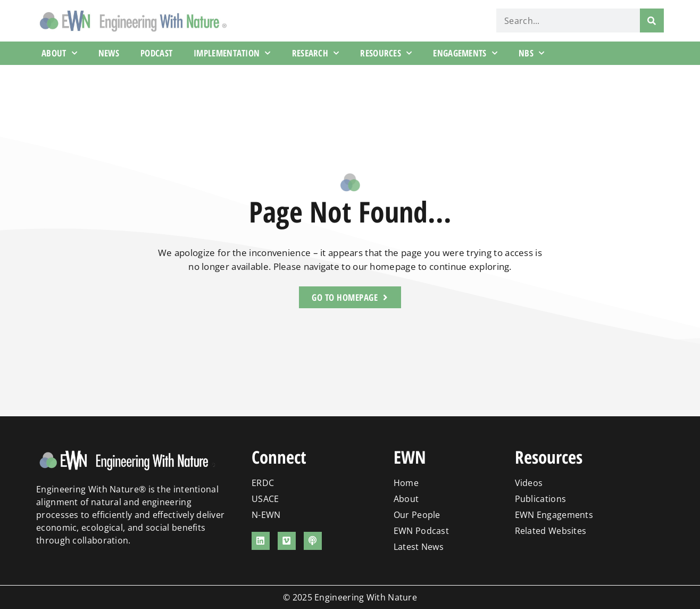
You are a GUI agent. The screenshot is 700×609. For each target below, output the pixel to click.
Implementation (232, 53)
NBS (531, 53)
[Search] (652, 20)
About (59, 53)
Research (316, 53)
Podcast (156, 53)
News (109, 53)
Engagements (465, 53)
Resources (386, 53)
